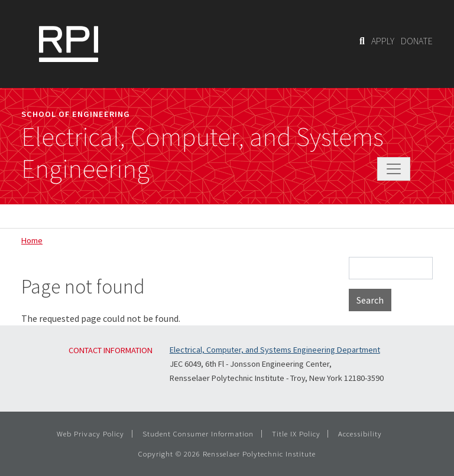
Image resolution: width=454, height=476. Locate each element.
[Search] (362, 41)
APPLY (383, 41)
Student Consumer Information (198, 433)
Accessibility (360, 433)
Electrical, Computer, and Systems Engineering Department (275, 350)
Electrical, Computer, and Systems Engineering (202, 153)
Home (32, 240)
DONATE (417, 41)
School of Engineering (76, 114)
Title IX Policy (296, 433)
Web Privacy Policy (90, 433)
